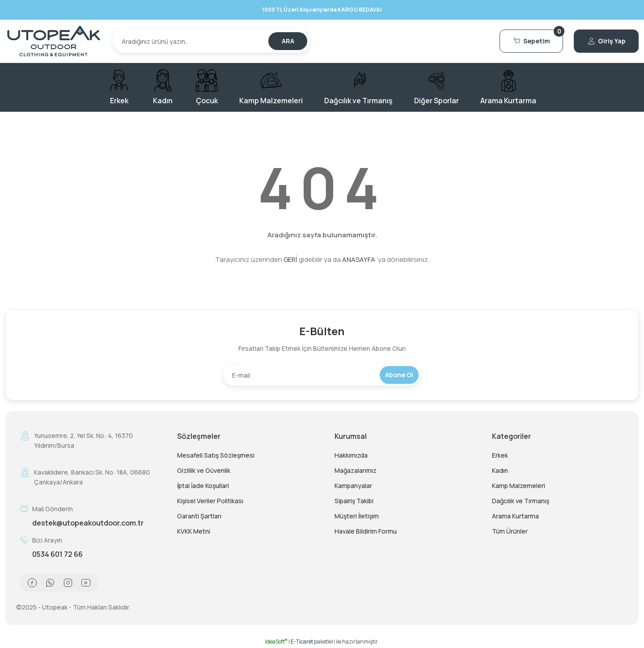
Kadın (500, 470)
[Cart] (531, 41)
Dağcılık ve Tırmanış (521, 501)
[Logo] (54, 41)
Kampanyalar (353, 486)
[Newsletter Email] (322, 375)
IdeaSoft (276, 642)
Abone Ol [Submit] (399, 375)
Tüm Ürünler (510, 531)
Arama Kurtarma (515, 516)
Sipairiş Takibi (354, 501)
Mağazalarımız (356, 470)
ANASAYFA (359, 259)
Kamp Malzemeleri (519, 486)
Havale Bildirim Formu (366, 531)
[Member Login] (606, 41)
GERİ (290, 259)
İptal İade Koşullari (203, 486)
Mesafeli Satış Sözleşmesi (216, 455)
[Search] (211, 41)
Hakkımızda (351, 455)
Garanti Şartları (199, 516)
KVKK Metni (194, 531)
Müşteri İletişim (357, 516)
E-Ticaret (302, 642)
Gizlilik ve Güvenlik (204, 470)
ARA (288, 41)
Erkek (500, 455)
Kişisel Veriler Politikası (210, 501)
